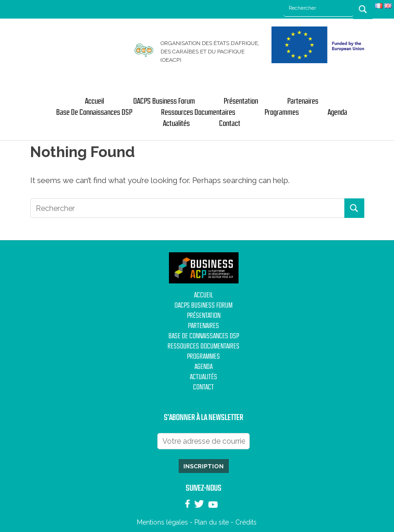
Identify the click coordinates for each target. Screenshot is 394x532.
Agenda (337, 112)
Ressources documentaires (198, 112)
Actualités (176, 124)
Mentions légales (162, 522)
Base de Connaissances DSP (94, 112)
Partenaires (303, 101)
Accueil (94, 101)
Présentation (241, 101)
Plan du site (212, 522)
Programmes (282, 112)
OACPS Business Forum (164, 101)
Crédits (246, 522)
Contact (230, 124)
